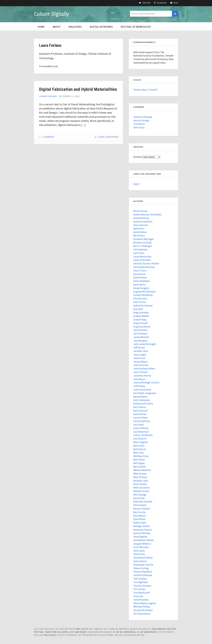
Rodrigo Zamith (141, 526)
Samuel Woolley (142, 533)
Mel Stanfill (139, 467)
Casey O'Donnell (142, 260)
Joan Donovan (141, 365)
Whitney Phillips (142, 607)
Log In (136, 184)
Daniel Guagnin (141, 288)
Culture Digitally (51, 14)
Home (41, 27)
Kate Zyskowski (141, 400)
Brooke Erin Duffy (142, 243)
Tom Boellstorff (141, 593)
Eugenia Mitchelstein (144, 292)
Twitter (145, 3)
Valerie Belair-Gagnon (145, 603)
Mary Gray (138, 453)
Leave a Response (108, 137)
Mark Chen (139, 446)
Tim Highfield (141, 582)
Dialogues (75, 27)
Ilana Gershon (140, 330)
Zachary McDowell (143, 610)
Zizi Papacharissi (142, 614)
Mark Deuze (140, 449)
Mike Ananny (140, 474)
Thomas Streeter (142, 586)
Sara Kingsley (140, 537)
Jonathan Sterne (142, 376)
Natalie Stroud (141, 491)
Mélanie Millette (142, 470)
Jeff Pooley (139, 386)
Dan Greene (139, 274)
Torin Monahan (141, 600)
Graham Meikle (141, 316)
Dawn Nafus (140, 285)
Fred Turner (140, 302)
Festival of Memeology (136, 27)
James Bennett (141, 337)
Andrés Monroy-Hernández (147, 215)
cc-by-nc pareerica (124, 632)
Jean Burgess (140, 341)
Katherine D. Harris (143, 404)
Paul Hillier (139, 498)
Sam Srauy (139, 127)
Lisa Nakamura (141, 432)
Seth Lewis (139, 551)
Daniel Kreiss (140, 277)
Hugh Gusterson (142, 327)
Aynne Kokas (140, 232)
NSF (78, 629)
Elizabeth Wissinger (144, 239)
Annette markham (143, 222)
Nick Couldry (140, 484)
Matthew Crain (141, 456)
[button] (175, 14)
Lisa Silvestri (140, 439)
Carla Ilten (139, 253)
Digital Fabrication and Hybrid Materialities (78, 89)
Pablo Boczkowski (143, 502)
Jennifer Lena (140, 351)
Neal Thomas (140, 477)
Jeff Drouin (139, 348)
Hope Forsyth (140, 323)
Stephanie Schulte (143, 565)
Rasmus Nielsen (142, 509)
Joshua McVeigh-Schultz (146, 383)
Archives (138, 157)
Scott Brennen (141, 547)
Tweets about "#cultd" (146, 90)
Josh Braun (139, 124)
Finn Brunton (140, 299)
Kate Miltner (140, 414)
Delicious (50, 635)
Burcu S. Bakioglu (143, 246)
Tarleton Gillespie (143, 117)
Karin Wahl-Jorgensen (145, 393)
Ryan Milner (139, 519)
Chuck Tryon (140, 271)
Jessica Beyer (140, 362)
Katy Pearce (140, 407)
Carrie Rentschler (142, 257)
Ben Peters (139, 236)
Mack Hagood (140, 442)
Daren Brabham (141, 281)
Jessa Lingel (140, 355)
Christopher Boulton (144, 267)
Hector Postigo (141, 121)
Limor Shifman (141, 428)
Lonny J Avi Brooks (143, 435)
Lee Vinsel (139, 425)
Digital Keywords (101, 27)
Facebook (160, 3)
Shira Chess (139, 554)
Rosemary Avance (142, 530)
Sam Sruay (80, 632)
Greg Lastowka (141, 313)
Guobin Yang (140, 320)
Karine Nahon (140, 397)
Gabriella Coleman (143, 306)
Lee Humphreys (142, 421)
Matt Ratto (139, 460)
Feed (174, 3)
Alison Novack (141, 225)
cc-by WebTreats (147, 632)
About (57, 27)
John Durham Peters (144, 369)
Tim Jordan (139, 589)
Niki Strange (140, 495)
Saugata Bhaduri (142, 544)
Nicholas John (141, 481)
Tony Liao (138, 596)
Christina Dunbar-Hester (146, 264)
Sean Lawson (140, 561)
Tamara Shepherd (143, 572)
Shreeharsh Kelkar (143, 558)
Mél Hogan (139, 463)
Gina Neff (138, 309)
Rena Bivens (140, 516)
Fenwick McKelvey (143, 295)
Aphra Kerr (139, 228)
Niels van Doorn (141, 488)
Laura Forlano (48, 96)
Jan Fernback (140, 334)
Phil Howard (140, 505)
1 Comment (48, 137)
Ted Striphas (140, 579)
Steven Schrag (141, 568)
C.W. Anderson (140, 250)
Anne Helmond (141, 218)
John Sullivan (140, 372)
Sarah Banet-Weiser (144, 540)
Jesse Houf (139, 358)
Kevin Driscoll (140, 411)
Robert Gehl (140, 523)
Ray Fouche (139, 512)
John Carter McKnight (145, 344)
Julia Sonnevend (142, 390)
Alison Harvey (140, 211)
